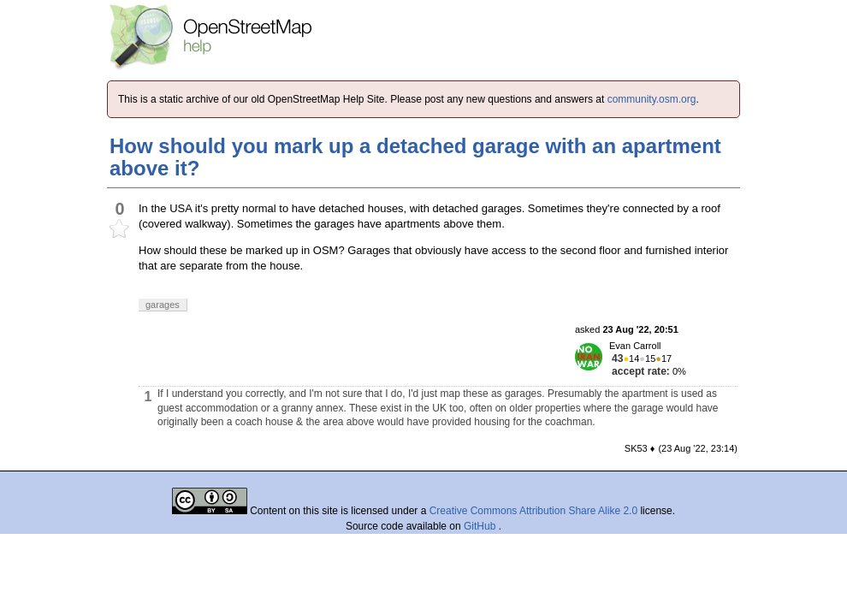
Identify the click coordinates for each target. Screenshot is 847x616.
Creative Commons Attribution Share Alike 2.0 (533, 511)
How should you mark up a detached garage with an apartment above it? (415, 157)
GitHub (481, 526)
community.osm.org (652, 99)
